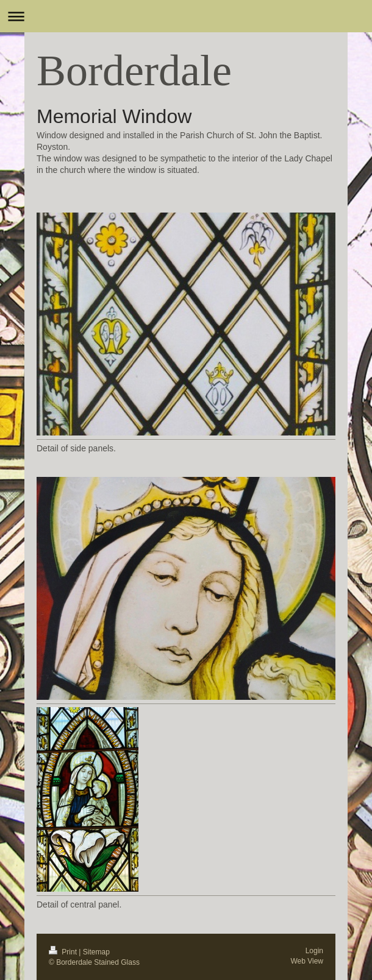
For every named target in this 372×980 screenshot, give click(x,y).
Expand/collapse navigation (186, 16)
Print (64, 952)
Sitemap (96, 952)
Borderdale (134, 71)
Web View (307, 961)
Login (314, 951)
